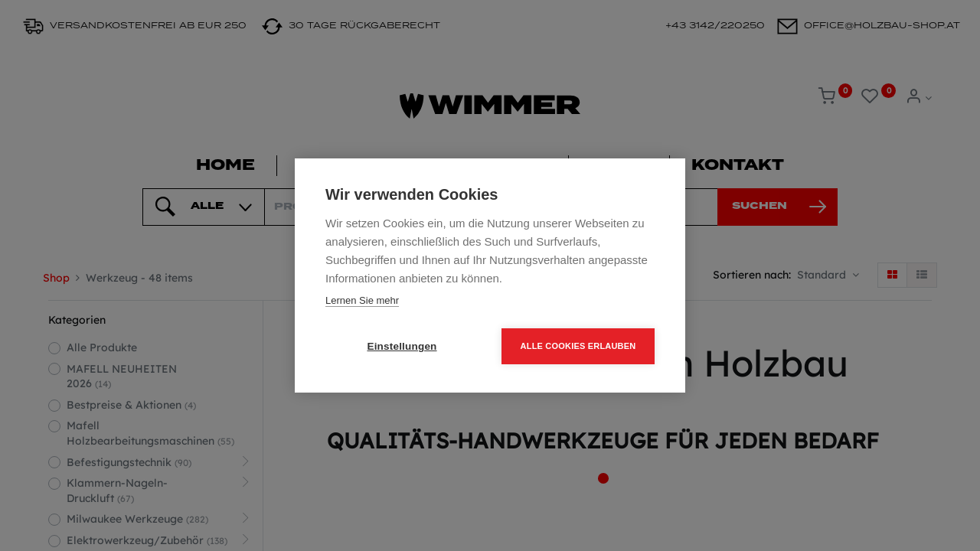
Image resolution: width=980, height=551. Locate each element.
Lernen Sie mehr (362, 300)
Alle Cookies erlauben (578, 346)
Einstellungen (402, 346)
